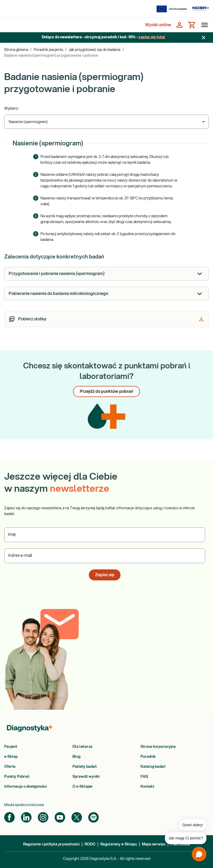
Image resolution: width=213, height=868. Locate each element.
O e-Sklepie (82, 787)
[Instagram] (43, 817)
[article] (106, 319)
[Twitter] (77, 817)
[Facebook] (9, 817)
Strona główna (16, 50)
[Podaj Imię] (105, 535)
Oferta (10, 767)
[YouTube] (60, 817)
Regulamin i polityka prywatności (51, 844)
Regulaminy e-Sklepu (119, 844)
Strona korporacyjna (158, 747)
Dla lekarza (82, 747)
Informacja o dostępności (25, 787)
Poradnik (148, 757)
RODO (90, 844)
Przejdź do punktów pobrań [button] (106, 391)
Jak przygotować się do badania (94, 50)
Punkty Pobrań (17, 777)
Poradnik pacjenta (48, 50)
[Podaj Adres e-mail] (105, 556)
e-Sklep (11, 757)
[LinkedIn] (26, 817)
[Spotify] (93, 817)
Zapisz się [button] (105, 575)
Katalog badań (153, 767)
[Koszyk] (192, 25)
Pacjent (11, 747)
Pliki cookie (180, 844)
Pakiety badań (85, 767)
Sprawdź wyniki (86, 777)
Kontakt (147, 787)
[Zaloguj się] (179, 25)
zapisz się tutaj (152, 37)
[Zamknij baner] (204, 38)
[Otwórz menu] (204, 25)
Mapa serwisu (154, 844)
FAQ (144, 777)
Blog (76, 757)
